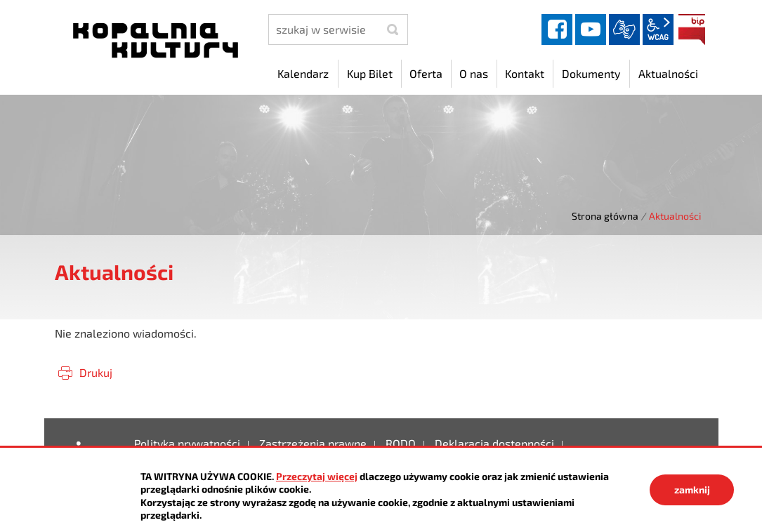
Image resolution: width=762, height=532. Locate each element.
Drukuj (96, 372)
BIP (692, 29)
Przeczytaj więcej (317, 476)
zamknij (692, 490)
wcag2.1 (658, 29)
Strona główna (605, 216)
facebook (557, 29)
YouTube (591, 29)
